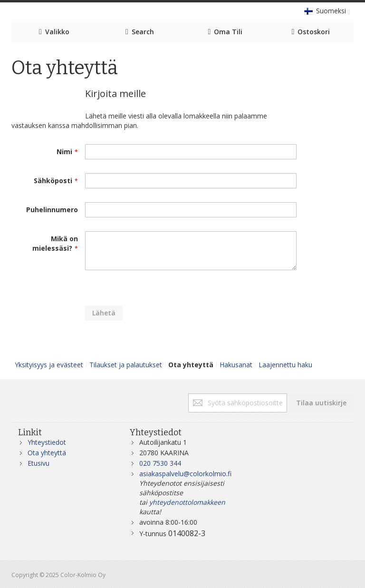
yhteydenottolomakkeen (187, 502)
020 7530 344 (160, 463)
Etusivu (38, 463)
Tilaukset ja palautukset (126, 365)
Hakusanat (236, 365)
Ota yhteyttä (47, 453)
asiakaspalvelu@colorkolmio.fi (185, 474)
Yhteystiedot (47, 442)
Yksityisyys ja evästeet (49, 365)
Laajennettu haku (285, 365)
